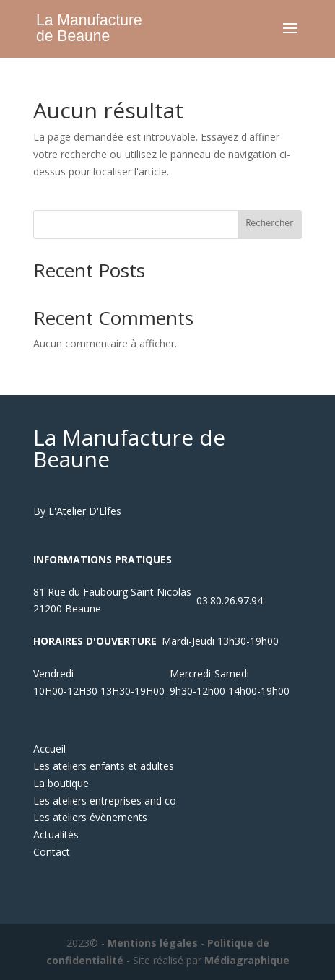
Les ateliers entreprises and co (105, 801)
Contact (52, 852)
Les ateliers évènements (90, 817)
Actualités (56, 834)
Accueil (49, 749)
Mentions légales (153, 943)
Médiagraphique (247, 960)
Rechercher (270, 225)
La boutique (61, 783)
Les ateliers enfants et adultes (104, 766)
